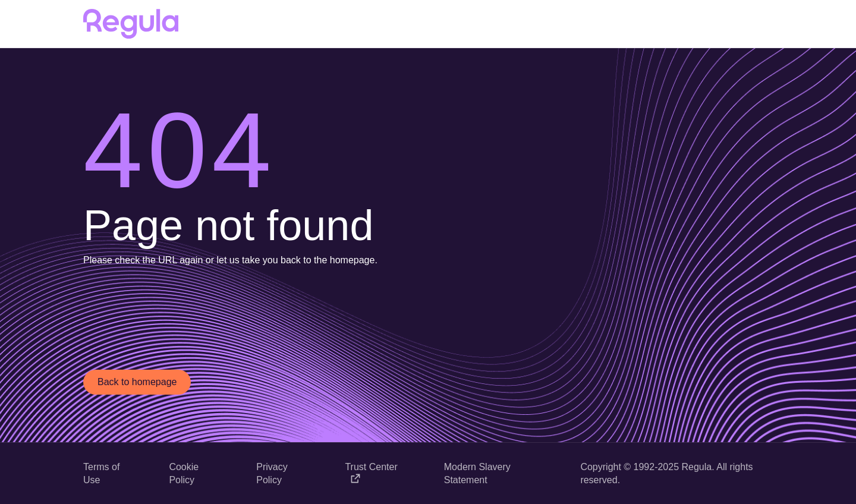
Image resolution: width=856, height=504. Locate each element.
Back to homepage (137, 382)
